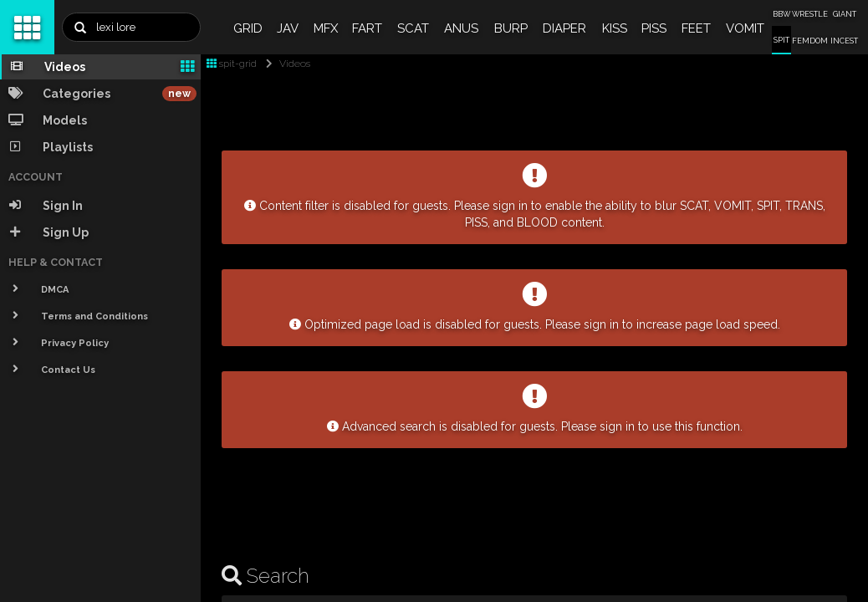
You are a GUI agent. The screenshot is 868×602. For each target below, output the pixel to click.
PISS (654, 28)
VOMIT (745, 28)
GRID (248, 28)
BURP (511, 28)
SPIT (781, 40)
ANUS (461, 28)
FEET (696, 28)
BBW (781, 14)
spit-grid (232, 64)
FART (367, 28)
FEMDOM (810, 41)
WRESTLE (810, 14)
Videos (285, 64)
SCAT (413, 28)
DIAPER (564, 28)
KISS (615, 28)
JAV (288, 28)
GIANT (845, 14)
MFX (326, 28)
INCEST (844, 41)
